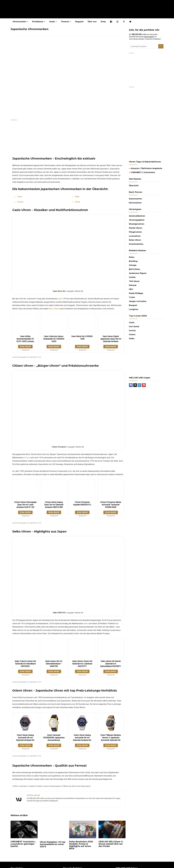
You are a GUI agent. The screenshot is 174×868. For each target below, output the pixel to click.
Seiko (77, 197)
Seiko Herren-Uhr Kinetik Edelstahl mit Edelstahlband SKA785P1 (111, 664)
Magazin (79, 22)
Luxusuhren (135, 236)
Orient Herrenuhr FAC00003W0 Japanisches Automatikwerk (54, 738)
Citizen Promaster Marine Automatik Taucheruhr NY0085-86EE (111, 505)
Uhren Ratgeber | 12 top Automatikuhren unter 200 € (53, 844)
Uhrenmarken (19, 22)
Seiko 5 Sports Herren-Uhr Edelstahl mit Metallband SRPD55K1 (25, 664)
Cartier (132, 277)
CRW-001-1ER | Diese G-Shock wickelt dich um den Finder (111, 844)
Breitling (133, 261)
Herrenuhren (135, 203)
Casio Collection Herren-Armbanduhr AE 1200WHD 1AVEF (54, 339)
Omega (133, 265)
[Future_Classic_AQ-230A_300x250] (146, 345)
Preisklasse (38, 22)
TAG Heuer (134, 281)
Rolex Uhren (135, 240)
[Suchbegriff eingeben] (161, 46)
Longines (134, 309)
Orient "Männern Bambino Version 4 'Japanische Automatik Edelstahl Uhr (111, 738)
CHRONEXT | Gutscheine (142, 172)
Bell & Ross (134, 269)
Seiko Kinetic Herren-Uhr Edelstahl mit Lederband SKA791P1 (82, 664)
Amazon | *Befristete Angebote (146, 168)
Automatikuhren (137, 216)
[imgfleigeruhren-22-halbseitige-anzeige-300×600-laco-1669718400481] (146, 89)
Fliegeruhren (135, 232)
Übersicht (134, 186)
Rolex (132, 257)
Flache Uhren (135, 228)
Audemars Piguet (138, 273)
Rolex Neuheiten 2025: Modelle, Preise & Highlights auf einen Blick (81, 845)
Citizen (20, 202)
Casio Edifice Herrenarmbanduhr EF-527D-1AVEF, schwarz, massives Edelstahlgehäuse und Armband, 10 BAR (25, 341)
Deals (52, 22)
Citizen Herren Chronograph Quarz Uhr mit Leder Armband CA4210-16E (25, 505)
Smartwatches (136, 244)
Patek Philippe (136, 293)
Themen (65, 22)
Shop (103, 22)
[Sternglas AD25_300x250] (146, 55)
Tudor (132, 297)
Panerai (133, 285)
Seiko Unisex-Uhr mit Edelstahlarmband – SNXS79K (54, 664)
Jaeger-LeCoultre (138, 301)
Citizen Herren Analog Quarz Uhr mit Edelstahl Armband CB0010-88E (54, 505)
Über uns (92, 22)
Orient (77, 202)
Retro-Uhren (54, 309)
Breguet (133, 305)
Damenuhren (135, 199)
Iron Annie (134, 327)
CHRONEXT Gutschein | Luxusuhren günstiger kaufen (23, 844)
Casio (20, 197)
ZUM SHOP (25, 347)
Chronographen (137, 220)
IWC (131, 289)
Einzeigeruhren (137, 224)
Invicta (132, 331)
